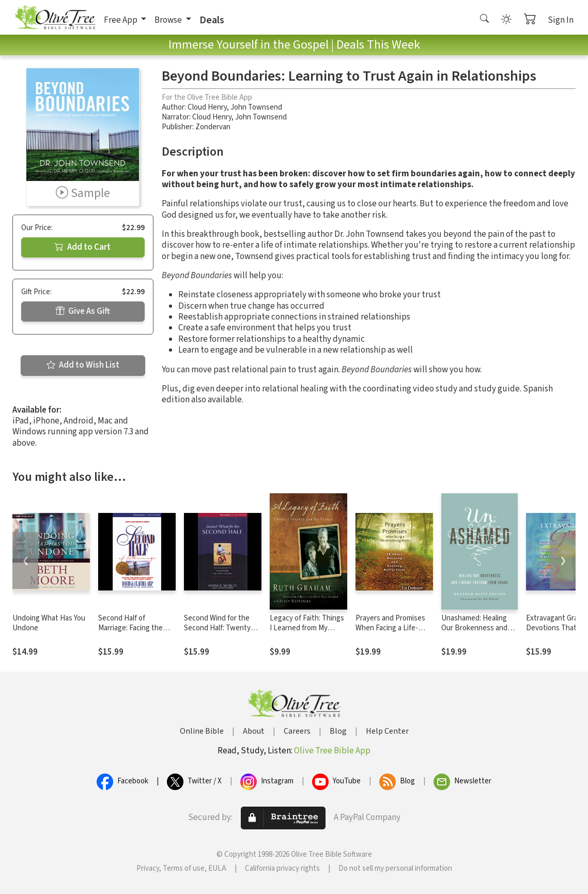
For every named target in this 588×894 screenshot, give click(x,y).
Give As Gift (83, 311)
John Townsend (256, 107)
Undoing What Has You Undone (49, 623)
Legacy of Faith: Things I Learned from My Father (307, 628)
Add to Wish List (83, 365)
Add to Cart (83, 247)
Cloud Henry (207, 107)
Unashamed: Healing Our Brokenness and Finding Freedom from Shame (477, 633)
